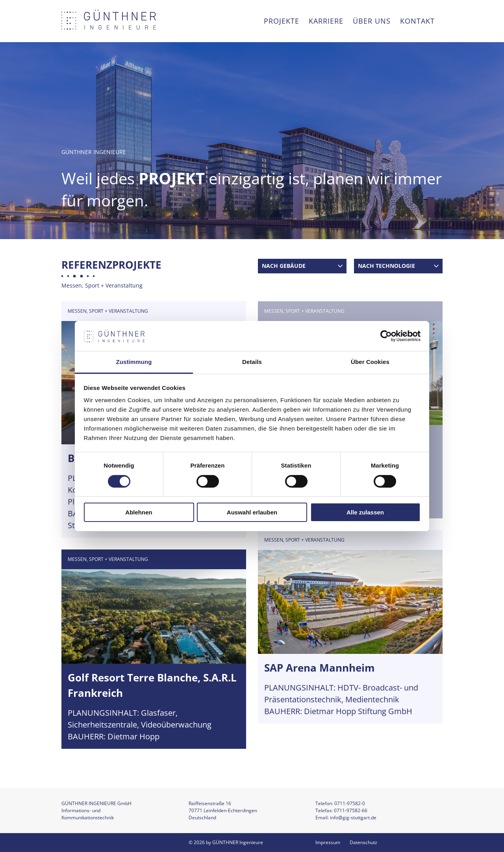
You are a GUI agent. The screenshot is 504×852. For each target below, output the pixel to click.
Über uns (372, 21)
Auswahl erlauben (252, 512)
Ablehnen (139, 512)
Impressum (328, 842)
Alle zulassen (365, 512)
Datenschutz (363, 842)
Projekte (282, 21)
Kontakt (417, 21)
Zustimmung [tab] (134, 362)
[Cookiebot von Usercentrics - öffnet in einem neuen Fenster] (386, 336)
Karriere (326, 21)
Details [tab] (252, 362)
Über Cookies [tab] (370, 362)
